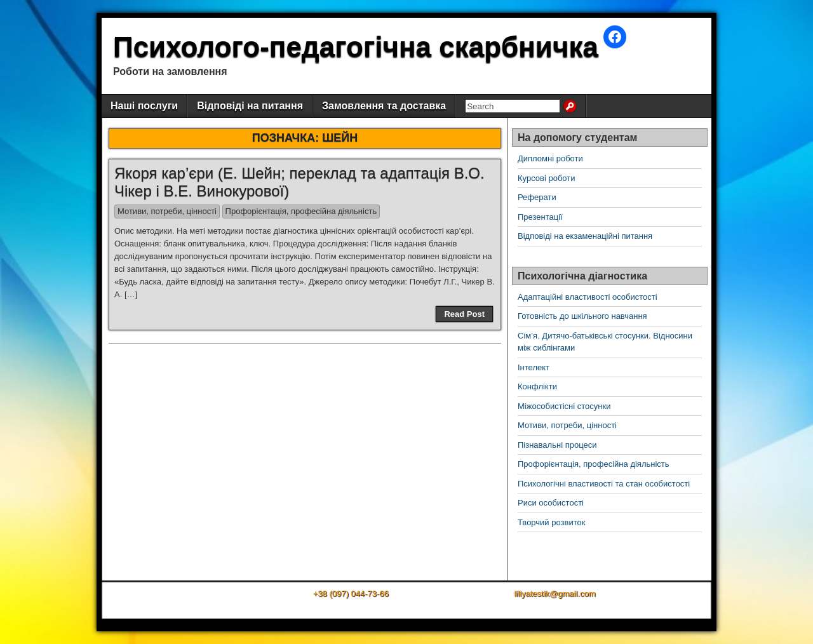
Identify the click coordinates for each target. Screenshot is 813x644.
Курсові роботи (547, 178)
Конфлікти (537, 386)
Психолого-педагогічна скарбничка (356, 47)
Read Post (464, 314)
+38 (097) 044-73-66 (351, 594)
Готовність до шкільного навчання (582, 316)
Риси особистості (551, 503)
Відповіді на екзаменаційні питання (585, 236)
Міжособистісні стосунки (564, 406)
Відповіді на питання (250, 106)
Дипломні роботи (550, 158)
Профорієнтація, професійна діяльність (301, 211)
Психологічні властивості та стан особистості (604, 484)
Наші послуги (144, 106)
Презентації (540, 217)
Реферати (537, 197)
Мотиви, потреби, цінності (167, 211)
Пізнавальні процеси (557, 445)
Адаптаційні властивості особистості (588, 297)
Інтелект (534, 367)
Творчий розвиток (551, 522)
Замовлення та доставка (384, 106)
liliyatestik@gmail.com (554, 594)
